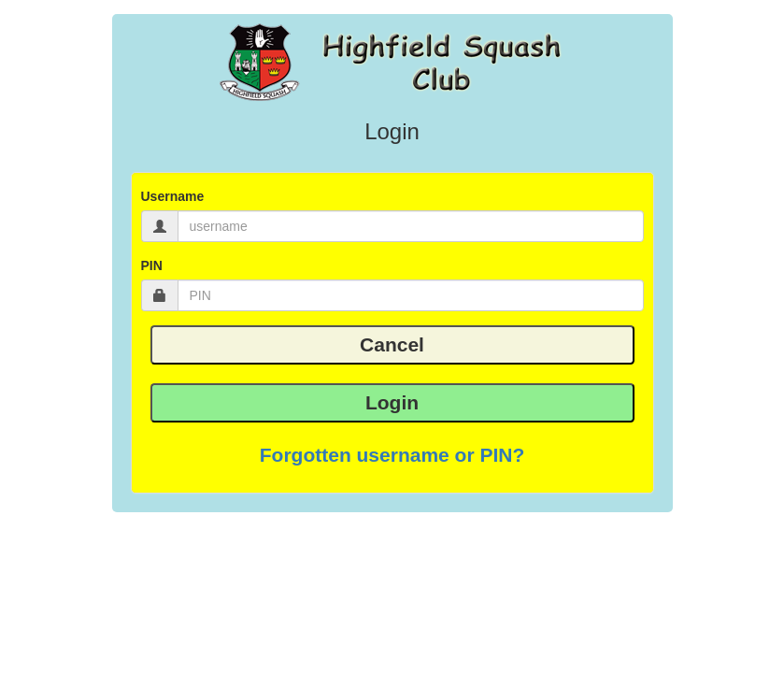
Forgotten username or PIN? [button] (392, 455)
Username (173, 196)
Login (392, 402)
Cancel (392, 344)
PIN (152, 265)
